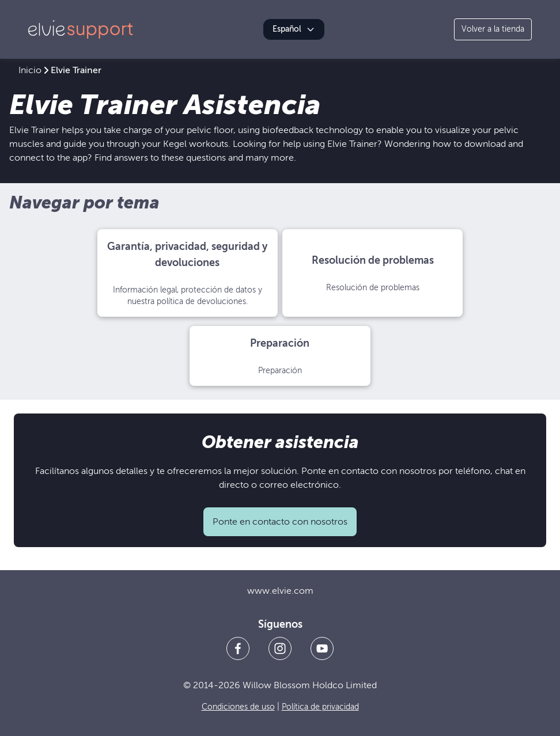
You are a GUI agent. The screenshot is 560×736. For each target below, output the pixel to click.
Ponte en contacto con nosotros (280, 522)
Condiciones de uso (238, 707)
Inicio (30, 70)
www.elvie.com (280, 591)
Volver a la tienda (493, 29)
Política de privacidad (320, 707)
